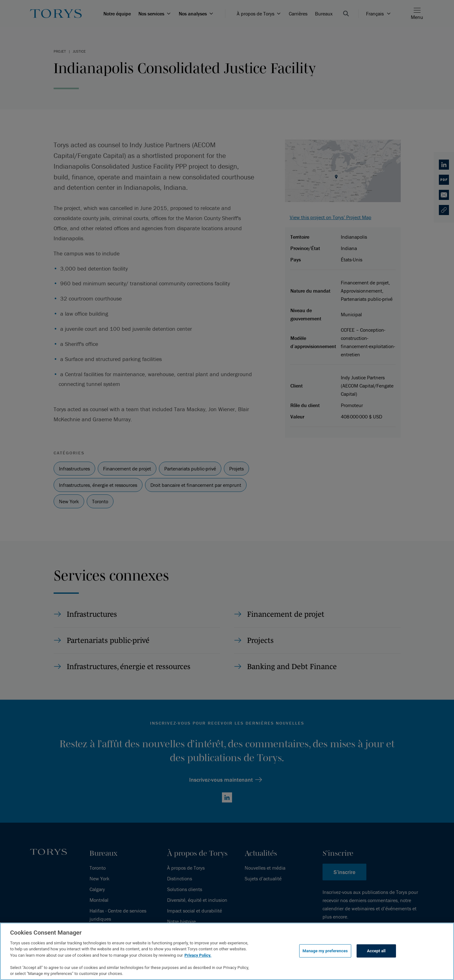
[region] (227, 951)
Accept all (376, 951)
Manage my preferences (325, 951)
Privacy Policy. (198, 955)
